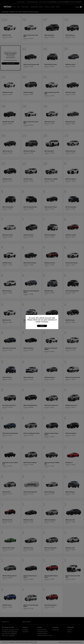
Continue (42, 326)
